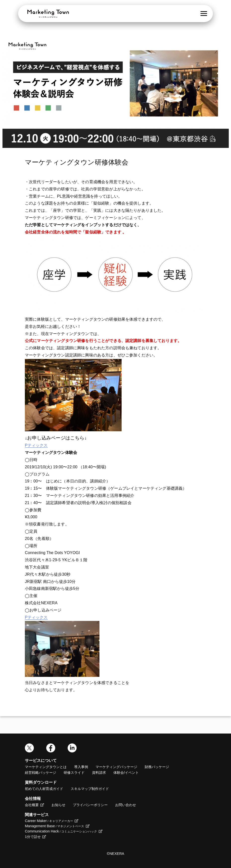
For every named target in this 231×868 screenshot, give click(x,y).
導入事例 (81, 767)
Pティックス (36, 445)
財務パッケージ (157, 767)
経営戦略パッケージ (41, 773)
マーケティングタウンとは (46, 767)
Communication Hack (61, 831)
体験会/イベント (126, 773)
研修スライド (74, 773)
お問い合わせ (126, 805)
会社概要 (32, 805)
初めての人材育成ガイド (44, 789)
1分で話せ (33, 837)
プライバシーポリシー (90, 805)
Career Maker (49, 821)
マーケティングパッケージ (116, 767)
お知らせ (58, 805)
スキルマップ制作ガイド (90, 789)
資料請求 (99, 773)
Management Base (54, 826)
